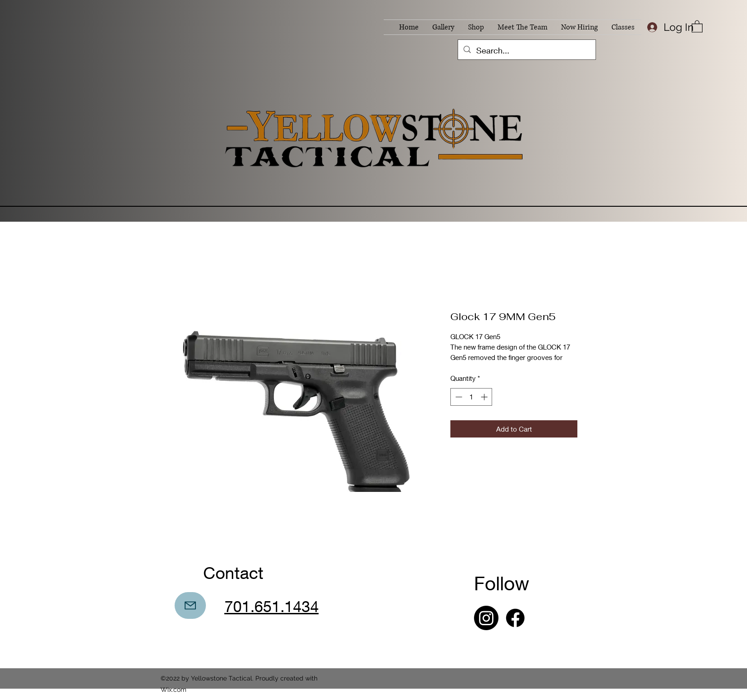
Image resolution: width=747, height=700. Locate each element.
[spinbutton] (471, 397)
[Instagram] (486, 618)
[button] (697, 26)
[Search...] (526, 51)
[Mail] (190, 605)
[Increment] (485, 397)
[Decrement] (458, 397)
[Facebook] (515, 618)
